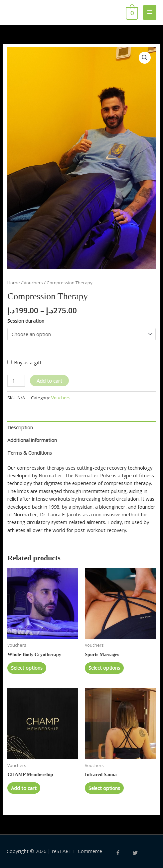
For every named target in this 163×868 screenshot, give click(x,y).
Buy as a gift (28, 362)
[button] (145, 58)
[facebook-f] (123, 853)
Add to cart (49, 381)
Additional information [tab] (32, 440)
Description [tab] (20, 427)
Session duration (26, 321)
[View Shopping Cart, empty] (131, 12)
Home (14, 283)
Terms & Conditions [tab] (30, 453)
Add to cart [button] (24, 788)
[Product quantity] (16, 381)
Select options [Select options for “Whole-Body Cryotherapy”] (27, 668)
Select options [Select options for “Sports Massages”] (104, 668)
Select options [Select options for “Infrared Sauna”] (104, 788)
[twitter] (136, 853)
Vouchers (33, 283)
